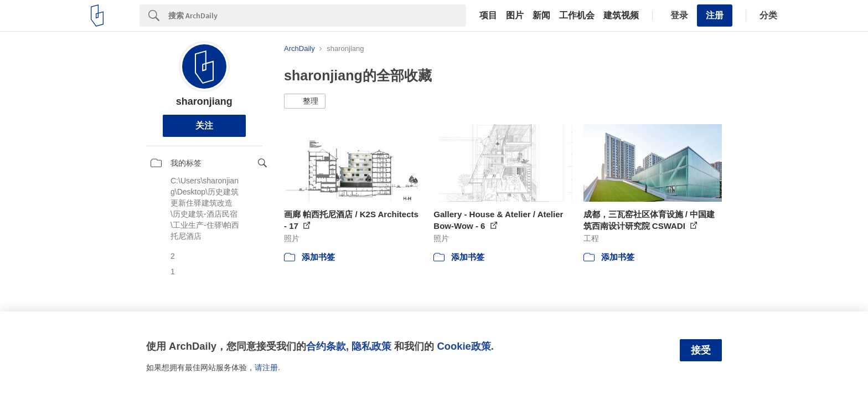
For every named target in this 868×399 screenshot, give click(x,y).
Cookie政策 (464, 346)
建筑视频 (621, 16)
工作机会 (577, 16)
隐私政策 (371, 346)
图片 (515, 16)
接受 (701, 350)
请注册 (266, 367)
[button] (305, 101)
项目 (488, 16)
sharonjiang (204, 101)
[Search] (317, 16)
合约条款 (326, 346)
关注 (204, 126)
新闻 (541, 16)
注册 (715, 15)
